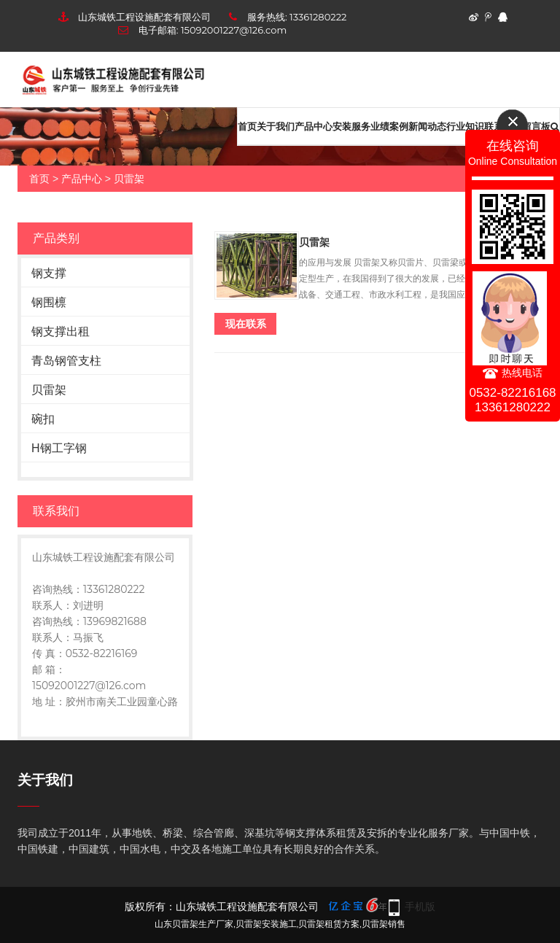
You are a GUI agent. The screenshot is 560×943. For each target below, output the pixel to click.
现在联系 (246, 324)
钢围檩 (49, 302)
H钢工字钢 (59, 448)
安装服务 (351, 126)
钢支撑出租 (61, 331)
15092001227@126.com (234, 30)
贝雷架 (129, 179)
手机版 (420, 907)
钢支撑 (49, 273)
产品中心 (314, 126)
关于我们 (276, 126)
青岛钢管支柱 (66, 361)
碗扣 (43, 419)
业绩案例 (389, 126)
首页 (247, 126)
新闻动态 (427, 126)
